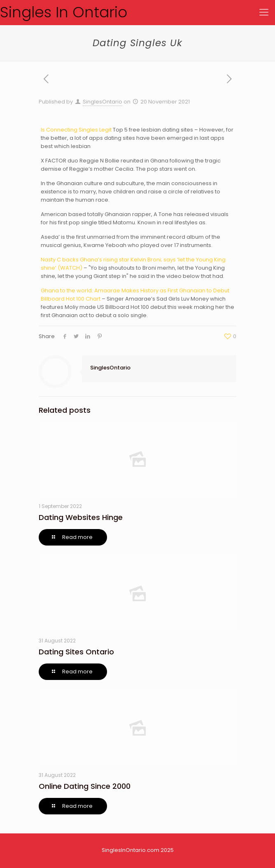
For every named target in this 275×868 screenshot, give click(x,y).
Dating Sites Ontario (76, 652)
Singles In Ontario (64, 12)
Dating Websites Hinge (81, 517)
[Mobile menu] (264, 12)
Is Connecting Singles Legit (76, 130)
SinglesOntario (103, 102)
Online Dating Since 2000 (85, 786)
